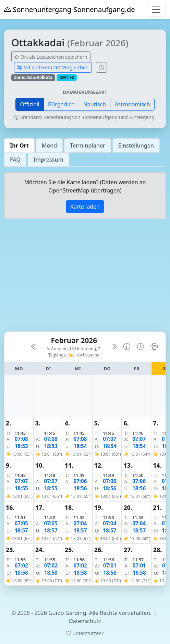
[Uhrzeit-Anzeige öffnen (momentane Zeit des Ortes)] (101, 67)
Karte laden (85, 207)
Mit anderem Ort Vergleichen (53, 67)
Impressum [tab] (48, 160)
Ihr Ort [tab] (19, 145)
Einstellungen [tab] (136, 145)
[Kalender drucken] (154, 347)
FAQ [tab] (15, 160)
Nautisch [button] (95, 104)
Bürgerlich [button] (61, 104)
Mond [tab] (49, 145)
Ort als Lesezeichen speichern (51, 57)
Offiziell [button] (30, 104)
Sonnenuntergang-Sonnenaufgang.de (70, 9)
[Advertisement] (85, 278)
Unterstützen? (85, 633)
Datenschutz (85, 621)
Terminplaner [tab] (88, 145)
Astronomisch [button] (132, 104)
